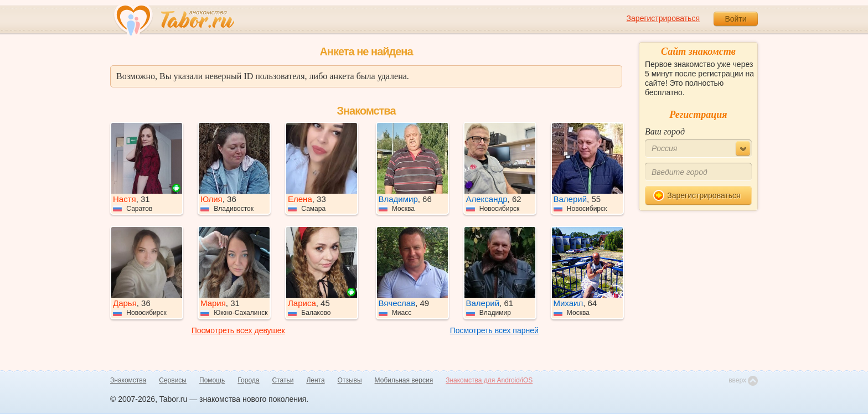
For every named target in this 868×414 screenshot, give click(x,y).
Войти (735, 19)
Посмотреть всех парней (494, 330)
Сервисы (173, 380)
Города (248, 380)
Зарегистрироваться (663, 18)
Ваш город (665, 131)
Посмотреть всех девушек (238, 330)
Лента (315, 380)
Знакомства (128, 380)
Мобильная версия (404, 380)
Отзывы (350, 380)
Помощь (212, 380)
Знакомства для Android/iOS (489, 380)
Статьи (283, 380)
